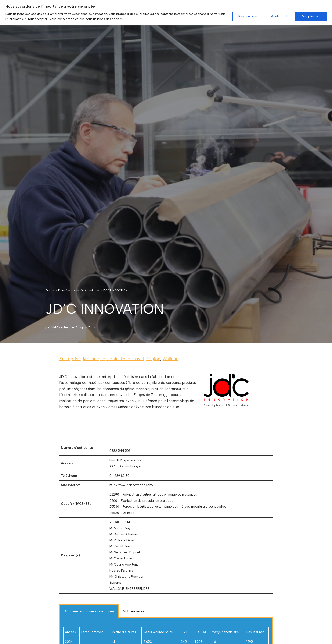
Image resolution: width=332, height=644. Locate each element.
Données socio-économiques (79, 290)
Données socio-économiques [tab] (89, 614)
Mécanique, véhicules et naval (113, 359)
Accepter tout (311, 16)
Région (153, 359)
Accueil (50, 290)
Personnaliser (248, 16)
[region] (166, 13)
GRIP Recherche (63, 327)
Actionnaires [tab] (133, 614)
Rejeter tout (279, 16)
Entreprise (70, 359)
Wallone (171, 359)
